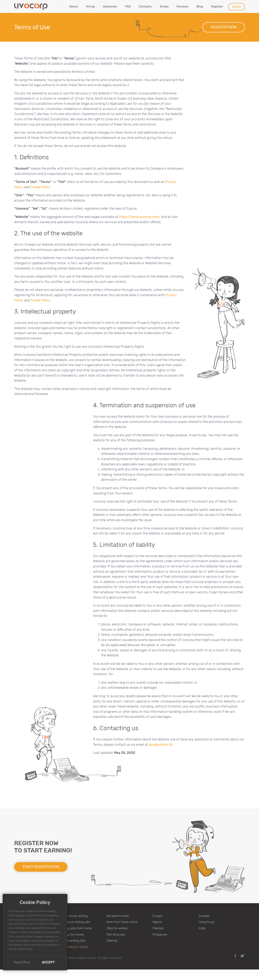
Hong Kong (206, 922)
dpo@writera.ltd (161, 745)
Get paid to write (118, 916)
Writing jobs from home (76, 928)
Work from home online (122, 922)
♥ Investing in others (74, 947)
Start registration (41, 867)
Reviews (183, 6)
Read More (22, 962)
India (202, 928)
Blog (200, 6)
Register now (224, 27)
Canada (204, 916)
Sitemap (112, 941)
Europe (157, 916)
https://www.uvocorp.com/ (140, 217)
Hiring (90, 6)
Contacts (145, 6)
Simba (164, 6)
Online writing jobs (73, 941)
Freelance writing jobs (75, 922)
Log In (236, 6)
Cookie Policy (40, 187)
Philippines (160, 935)
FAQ (128, 6)
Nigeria (157, 922)
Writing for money (72, 935)
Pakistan (158, 928)
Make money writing (74, 916)
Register (217, 6)
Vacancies (110, 6)
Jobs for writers (117, 928)
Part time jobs (116, 935)
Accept (48, 962)
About (74, 6)
